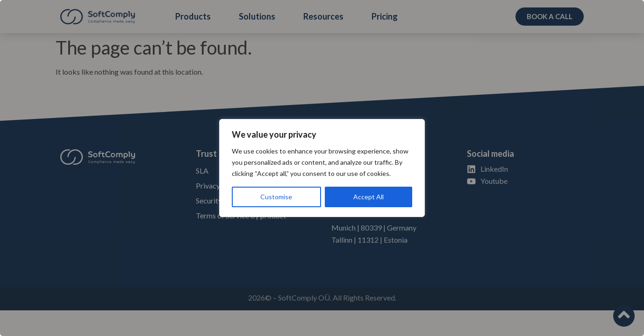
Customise (276, 197)
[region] (322, 168)
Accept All (369, 197)
